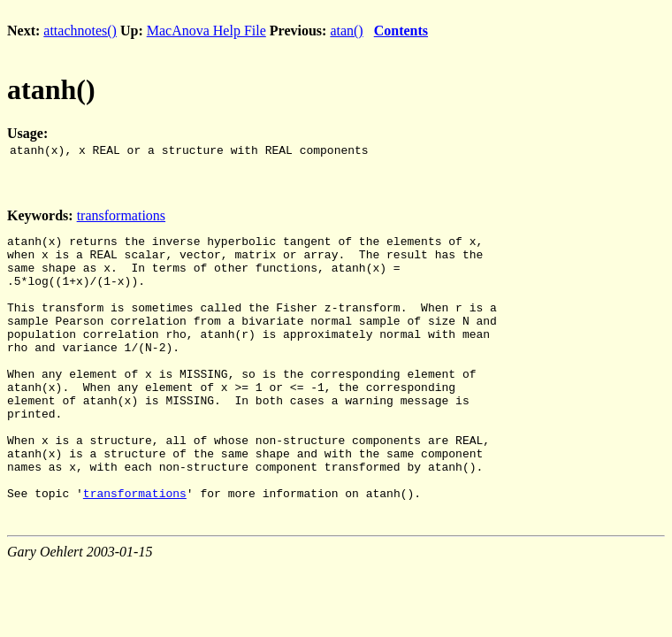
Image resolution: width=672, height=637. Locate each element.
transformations (121, 218)
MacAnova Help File (206, 31)
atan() (346, 31)
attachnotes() (80, 31)
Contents (401, 31)
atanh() (51, 89)
